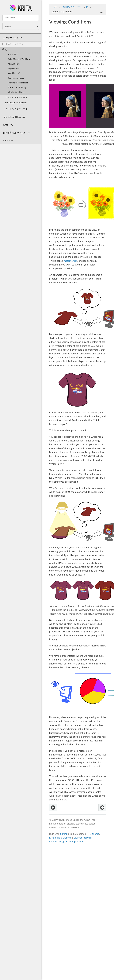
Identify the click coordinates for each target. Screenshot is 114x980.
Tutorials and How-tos (14, 117)
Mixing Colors (14, 64)
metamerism (71, 261)
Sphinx (64, 834)
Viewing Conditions (16, 92)
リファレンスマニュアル (15, 109)
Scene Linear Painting (17, 87)
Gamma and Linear (16, 78)
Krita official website (60, 838)
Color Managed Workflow (19, 59)
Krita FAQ (8, 125)
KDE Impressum (75, 841)
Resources (8, 140)
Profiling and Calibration (18, 83)
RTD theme (93, 834)
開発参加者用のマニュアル (17, 132)
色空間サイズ (14, 73)
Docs (54, 7)
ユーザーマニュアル (13, 37)
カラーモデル (14, 69)
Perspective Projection (16, 102)
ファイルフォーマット (16, 97)
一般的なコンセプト (12, 44)
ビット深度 (13, 54)
